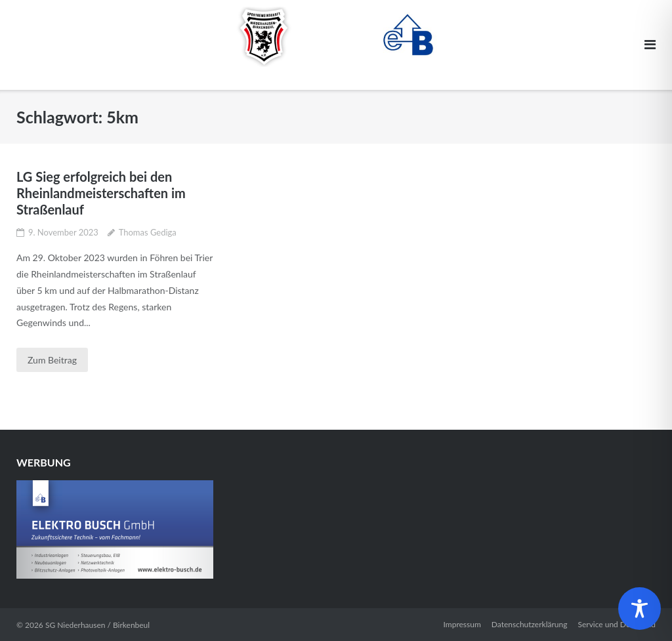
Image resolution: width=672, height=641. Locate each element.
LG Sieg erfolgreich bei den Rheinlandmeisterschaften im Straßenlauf (101, 193)
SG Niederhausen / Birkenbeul (97, 625)
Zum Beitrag (52, 360)
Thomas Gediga (148, 232)
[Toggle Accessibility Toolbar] (640, 609)
